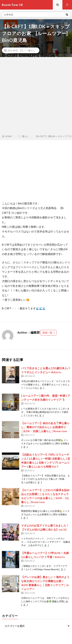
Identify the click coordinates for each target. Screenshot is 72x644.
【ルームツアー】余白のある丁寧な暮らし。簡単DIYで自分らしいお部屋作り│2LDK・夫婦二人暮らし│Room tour (45, 427)
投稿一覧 (47, 333)
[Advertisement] (36, 97)
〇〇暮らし (29, 50)
